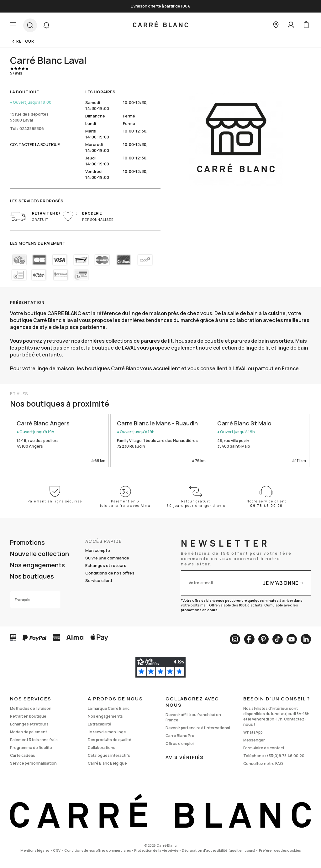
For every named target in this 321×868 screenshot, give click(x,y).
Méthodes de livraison (31, 708)
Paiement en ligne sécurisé (55, 501)
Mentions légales (35, 850)
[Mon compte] (291, 25)
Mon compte (98, 550)
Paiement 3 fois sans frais (34, 740)
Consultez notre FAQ (263, 764)
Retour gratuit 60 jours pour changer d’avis (196, 503)
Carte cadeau (23, 755)
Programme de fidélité (31, 748)
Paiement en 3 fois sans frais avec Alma (125, 503)
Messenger (254, 740)
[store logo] (160, 25)
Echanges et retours (106, 565)
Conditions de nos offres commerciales (97, 850)
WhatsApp (253, 732)
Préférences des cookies (280, 850)
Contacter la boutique (35, 145)
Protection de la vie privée (156, 850)
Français (23, 600)
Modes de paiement (29, 732)
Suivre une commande (107, 558)
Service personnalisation (33, 763)
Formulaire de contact (264, 748)
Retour (25, 41)
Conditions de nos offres (110, 573)
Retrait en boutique (28, 716)
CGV (57, 850)
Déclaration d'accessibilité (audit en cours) (218, 850)
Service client (99, 580)
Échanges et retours (29, 724)
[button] (46, 25)
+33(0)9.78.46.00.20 (285, 756)
